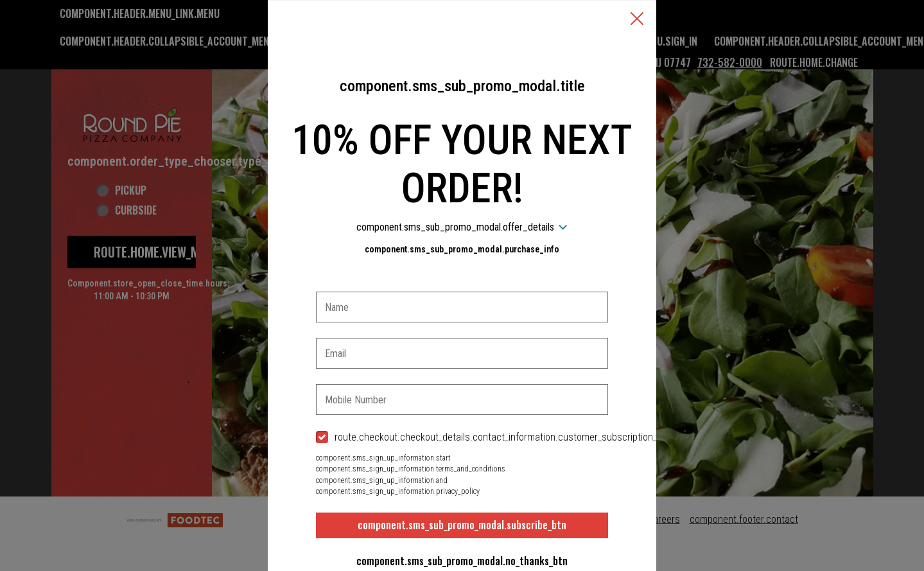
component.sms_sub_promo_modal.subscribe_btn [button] (462, 525)
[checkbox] (462, 438)
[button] (637, 20)
